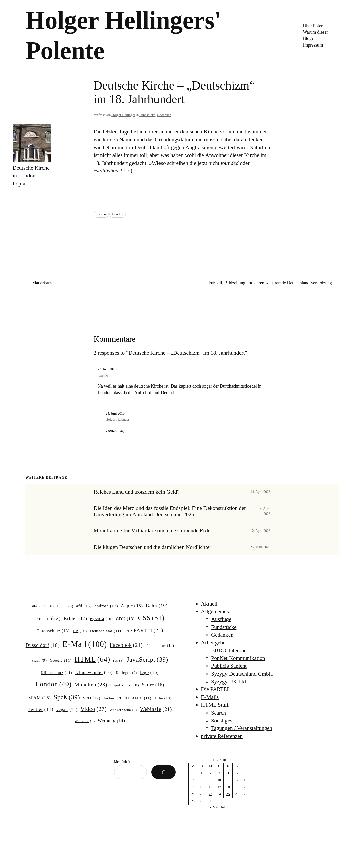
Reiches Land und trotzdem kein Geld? (136, 492)
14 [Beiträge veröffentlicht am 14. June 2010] (193, 787)
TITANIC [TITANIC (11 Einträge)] (138, 698)
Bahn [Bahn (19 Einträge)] (157, 606)
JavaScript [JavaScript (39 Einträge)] (147, 660)
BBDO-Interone (229, 650)
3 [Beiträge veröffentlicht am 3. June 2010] (219, 773)
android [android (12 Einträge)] (106, 606)
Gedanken (164, 115)
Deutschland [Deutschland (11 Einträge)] (106, 631)
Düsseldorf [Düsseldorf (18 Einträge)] (43, 645)
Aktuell (209, 604)
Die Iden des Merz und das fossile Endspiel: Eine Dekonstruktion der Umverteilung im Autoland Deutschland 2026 (170, 511)
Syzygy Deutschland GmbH (242, 674)
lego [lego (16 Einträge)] (150, 672)
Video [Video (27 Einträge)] (94, 709)
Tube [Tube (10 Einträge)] (163, 698)
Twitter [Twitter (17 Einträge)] (41, 709)
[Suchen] (164, 772)
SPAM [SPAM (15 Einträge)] (40, 698)
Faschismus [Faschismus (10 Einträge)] (160, 646)
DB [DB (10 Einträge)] (80, 631)
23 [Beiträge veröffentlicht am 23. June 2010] (210, 794)
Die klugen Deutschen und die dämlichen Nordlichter (152, 547)
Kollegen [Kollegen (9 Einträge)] (127, 673)
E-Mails (210, 697)
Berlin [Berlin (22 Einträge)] (48, 619)
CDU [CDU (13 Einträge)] (125, 619)
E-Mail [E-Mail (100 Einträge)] (85, 644)
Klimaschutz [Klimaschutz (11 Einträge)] (56, 672)
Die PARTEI (215, 689)
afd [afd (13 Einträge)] (84, 606)
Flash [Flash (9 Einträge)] (39, 660)
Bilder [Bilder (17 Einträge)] (75, 619)
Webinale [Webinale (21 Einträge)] (156, 709)
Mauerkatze (43, 283)
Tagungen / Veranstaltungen (242, 728)
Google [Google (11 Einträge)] (61, 660)
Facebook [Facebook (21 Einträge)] (126, 645)
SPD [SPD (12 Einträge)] (92, 698)
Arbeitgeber (214, 643)
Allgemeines (215, 611)
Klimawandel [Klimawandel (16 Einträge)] (94, 672)
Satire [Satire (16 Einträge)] (153, 685)
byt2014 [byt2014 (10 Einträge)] (102, 619)
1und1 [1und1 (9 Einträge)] (65, 606)
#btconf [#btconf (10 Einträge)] (43, 606)
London (118, 214)
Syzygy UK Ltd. (229, 682)
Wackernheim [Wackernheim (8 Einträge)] (123, 710)
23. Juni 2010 (107, 369)
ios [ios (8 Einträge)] (119, 661)
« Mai (214, 807)
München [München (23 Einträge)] (91, 685)
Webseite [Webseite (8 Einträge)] (85, 721)
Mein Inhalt (122, 762)
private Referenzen (222, 736)
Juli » (224, 807)
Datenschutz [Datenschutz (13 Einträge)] (53, 631)
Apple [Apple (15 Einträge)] (132, 606)
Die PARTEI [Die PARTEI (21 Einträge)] (144, 630)
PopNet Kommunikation (238, 658)
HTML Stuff (215, 705)
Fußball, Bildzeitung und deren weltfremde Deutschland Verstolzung (270, 283)
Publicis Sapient (229, 666)
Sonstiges (222, 720)
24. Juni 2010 (115, 414)
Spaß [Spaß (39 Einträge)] (67, 697)
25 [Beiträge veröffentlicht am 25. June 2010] (228, 794)
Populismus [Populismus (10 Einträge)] (125, 685)
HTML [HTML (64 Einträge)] (92, 659)
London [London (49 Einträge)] (54, 684)
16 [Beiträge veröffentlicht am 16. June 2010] (210, 787)
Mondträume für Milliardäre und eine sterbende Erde (152, 531)
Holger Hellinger (123, 115)
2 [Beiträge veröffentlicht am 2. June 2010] (210, 773)
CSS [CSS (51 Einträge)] (151, 618)
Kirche (101, 214)
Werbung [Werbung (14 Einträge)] (111, 721)
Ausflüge (221, 619)
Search (219, 713)
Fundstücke (147, 115)
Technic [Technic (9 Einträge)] (113, 698)
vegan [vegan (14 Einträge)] (67, 710)
